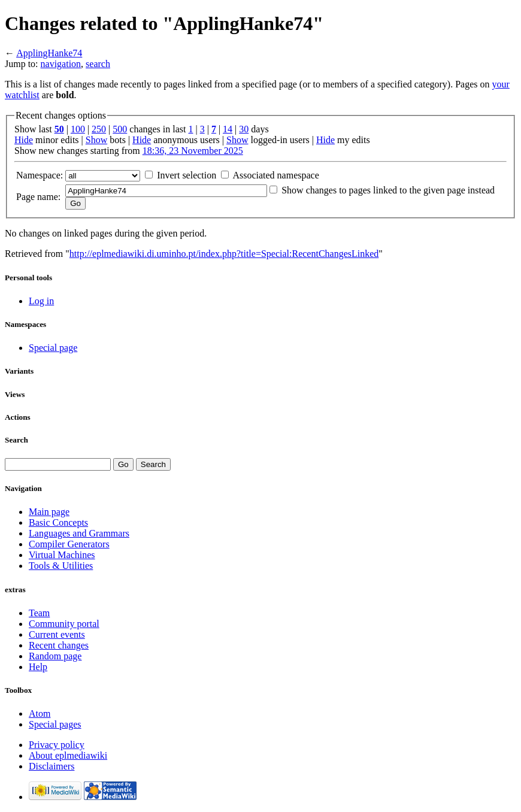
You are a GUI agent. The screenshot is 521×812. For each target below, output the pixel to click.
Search (16, 440)
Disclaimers (52, 766)
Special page (53, 348)
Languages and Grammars (79, 533)
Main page (49, 512)
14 (228, 129)
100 (78, 129)
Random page (55, 656)
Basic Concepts (58, 522)
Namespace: (40, 175)
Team (39, 613)
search (98, 64)
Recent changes (59, 645)
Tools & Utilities (61, 566)
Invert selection (187, 175)
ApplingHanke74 (49, 53)
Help (38, 667)
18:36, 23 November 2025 (193, 151)
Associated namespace (275, 175)
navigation (61, 64)
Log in (41, 301)
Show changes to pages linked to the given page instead (388, 190)
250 (99, 129)
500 (120, 129)
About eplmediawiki (68, 755)
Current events (57, 634)
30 (244, 129)
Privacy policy (57, 745)
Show (96, 140)
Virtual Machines (62, 555)
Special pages (55, 724)
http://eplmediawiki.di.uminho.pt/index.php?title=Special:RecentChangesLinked (224, 254)
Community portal (64, 624)
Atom (40, 713)
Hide (24, 140)
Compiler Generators (69, 544)
